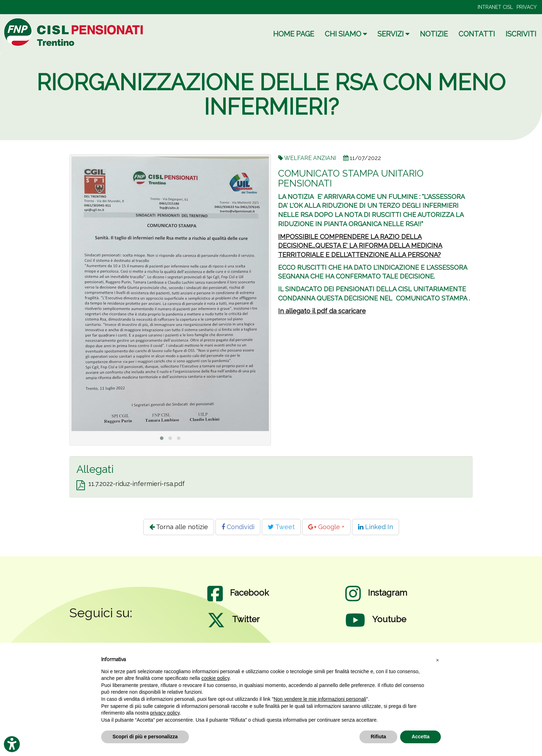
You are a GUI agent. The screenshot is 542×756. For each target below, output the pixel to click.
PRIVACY (527, 7)
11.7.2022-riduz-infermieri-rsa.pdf (137, 484)
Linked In (376, 527)
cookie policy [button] (215, 678)
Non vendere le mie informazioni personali (320, 699)
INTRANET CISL (495, 7)
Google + (326, 527)
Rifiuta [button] (379, 737)
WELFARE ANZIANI (310, 158)
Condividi (238, 527)
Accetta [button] (420, 737)
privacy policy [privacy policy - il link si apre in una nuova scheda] (165, 713)
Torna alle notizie (179, 527)
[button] (437, 660)
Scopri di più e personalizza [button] (145, 737)
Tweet (281, 527)
